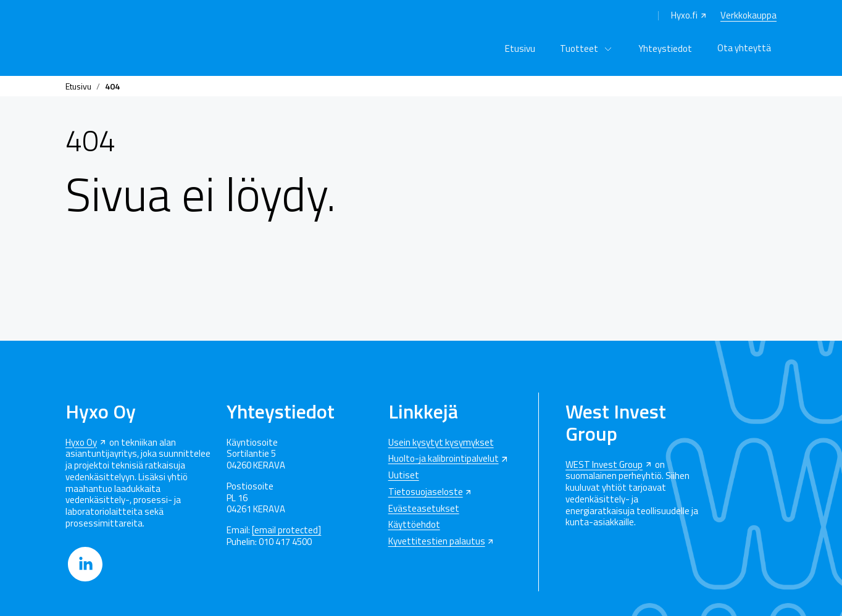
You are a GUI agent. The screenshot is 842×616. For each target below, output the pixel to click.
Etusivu (520, 48)
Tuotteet (579, 48)
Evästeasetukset (424, 509)
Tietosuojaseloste (426, 492)
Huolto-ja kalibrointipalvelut (444, 459)
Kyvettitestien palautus (437, 542)
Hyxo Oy (81, 443)
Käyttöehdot (414, 525)
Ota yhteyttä (744, 48)
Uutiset (404, 476)
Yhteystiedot (665, 48)
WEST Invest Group (604, 465)
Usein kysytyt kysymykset (441, 443)
